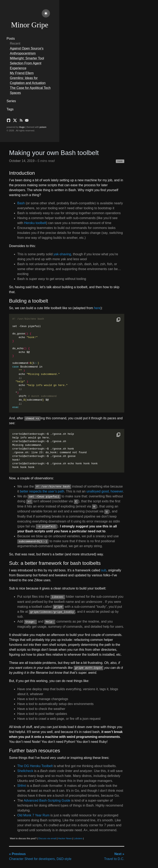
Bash (21, 203)
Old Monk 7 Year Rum (33, 815)
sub (104, 570)
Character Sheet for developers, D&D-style (40, 856)
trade (120, 161)
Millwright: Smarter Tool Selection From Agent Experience (27, 63)
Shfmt (22, 786)
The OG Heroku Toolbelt (35, 766)
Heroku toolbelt (35, 223)
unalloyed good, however (105, 491)
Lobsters (78, 838)
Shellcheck (25, 771)
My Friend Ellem (22, 73)
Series (11, 101)
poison (43, 127)
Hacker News (65, 838)
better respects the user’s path (42, 491)
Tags (10, 109)
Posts (11, 39)
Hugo (22, 127)
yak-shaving (62, 254)
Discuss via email (47, 838)
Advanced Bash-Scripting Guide (47, 800)
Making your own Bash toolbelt (54, 153)
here (97, 308)
